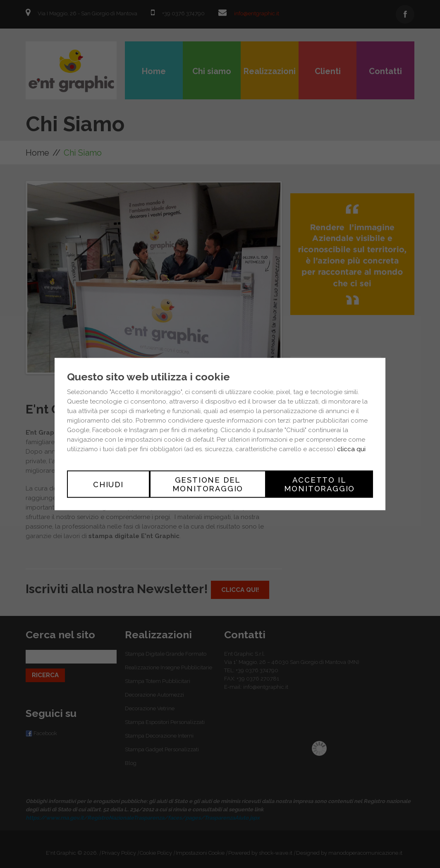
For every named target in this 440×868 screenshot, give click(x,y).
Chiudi (108, 484)
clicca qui (351, 449)
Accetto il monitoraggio (320, 484)
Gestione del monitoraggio (208, 484)
